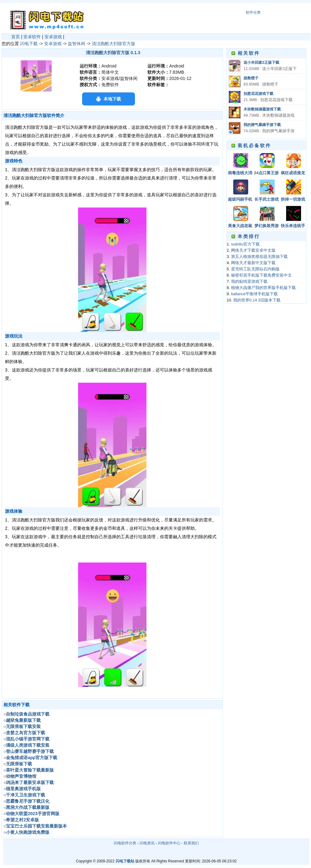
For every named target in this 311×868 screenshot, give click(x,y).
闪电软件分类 (125, 843)
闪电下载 (29, 44)
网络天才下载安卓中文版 (253, 250)
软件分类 (253, 12)
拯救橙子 (251, 78)
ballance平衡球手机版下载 (255, 294)
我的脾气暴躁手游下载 (262, 125)
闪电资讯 (147, 843)
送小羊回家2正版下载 (261, 63)
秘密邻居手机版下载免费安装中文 (261, 275)
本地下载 (112, 99)
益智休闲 (77, 44)
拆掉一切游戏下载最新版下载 (293, 200)
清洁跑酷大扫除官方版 (114, 44)
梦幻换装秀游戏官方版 (267, 226)
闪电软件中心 (169, 843)
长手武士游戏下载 (267, 200)
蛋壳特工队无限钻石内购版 (255, 269)
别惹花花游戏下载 (258, 94)
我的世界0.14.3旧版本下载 (257, 300)
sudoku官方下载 (245, 244)
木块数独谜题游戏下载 (262, 109)
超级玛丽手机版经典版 (240, 200)
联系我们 (191, 843)
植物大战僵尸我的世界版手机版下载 (263, 288)
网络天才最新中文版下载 (253, 263)
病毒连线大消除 (240, 173)
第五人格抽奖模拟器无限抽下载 (259, 257)
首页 (16, 37)
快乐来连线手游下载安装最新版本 (293, 226)
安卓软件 (32, 37)
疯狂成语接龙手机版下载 (293, 173)
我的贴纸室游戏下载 (249, 282)
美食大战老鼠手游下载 (240, 226)
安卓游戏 (53, 37)
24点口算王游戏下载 (266, 173)
